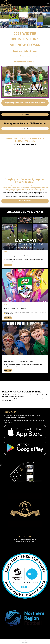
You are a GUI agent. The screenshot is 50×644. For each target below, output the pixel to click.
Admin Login (25, 642)
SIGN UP (25, 129)
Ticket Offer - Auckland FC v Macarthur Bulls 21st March (19, 361)
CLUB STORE (25, 115)
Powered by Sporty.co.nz (25, 641)
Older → (25, 376)
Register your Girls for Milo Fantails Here (25, 103)
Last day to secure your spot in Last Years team (17, 256)
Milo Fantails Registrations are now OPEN (15, 309)
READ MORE (8, 265)
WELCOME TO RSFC (25, 201)
